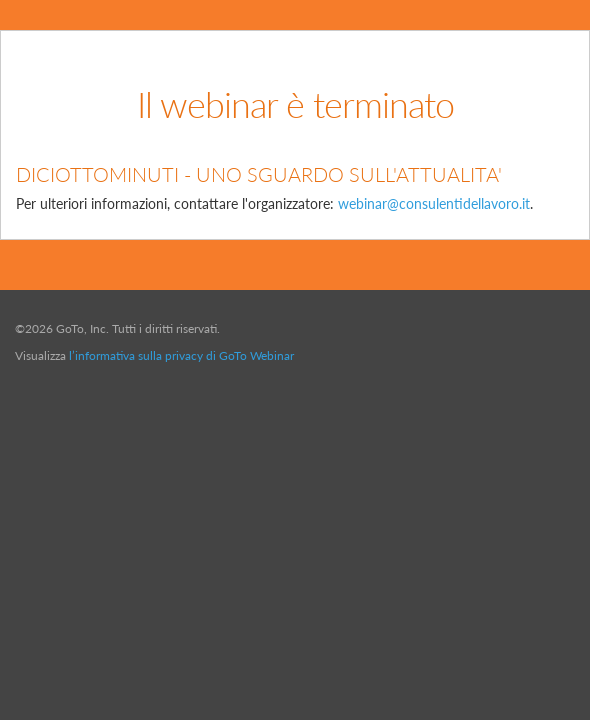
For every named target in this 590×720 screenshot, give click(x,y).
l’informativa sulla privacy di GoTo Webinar (181, 355)
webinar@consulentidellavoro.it (434, 203)
